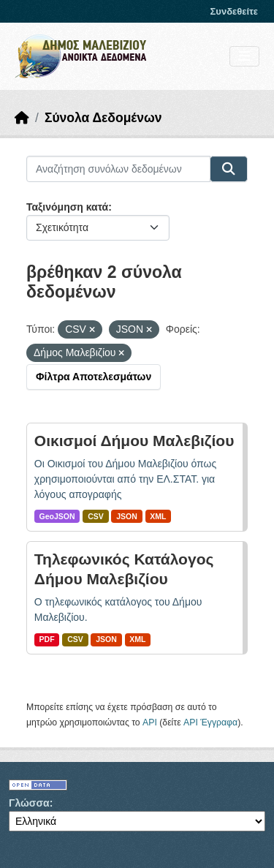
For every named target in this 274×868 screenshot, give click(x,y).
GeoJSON (57, 516)
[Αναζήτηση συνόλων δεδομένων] (118, 169)
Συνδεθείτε (234, 11)
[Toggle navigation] (244, 57)
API (150, 722)
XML (158, 516)
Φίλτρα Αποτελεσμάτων (94, 377)
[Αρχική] (22, 118)
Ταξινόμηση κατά (67, 207)
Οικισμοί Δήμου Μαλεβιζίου (134, 441)
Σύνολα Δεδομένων (103, 118)
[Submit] (229, 169)
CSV (96, 516)
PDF (47, 639)
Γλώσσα (29, 803)
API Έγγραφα (210, 722)
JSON (127, 516)
